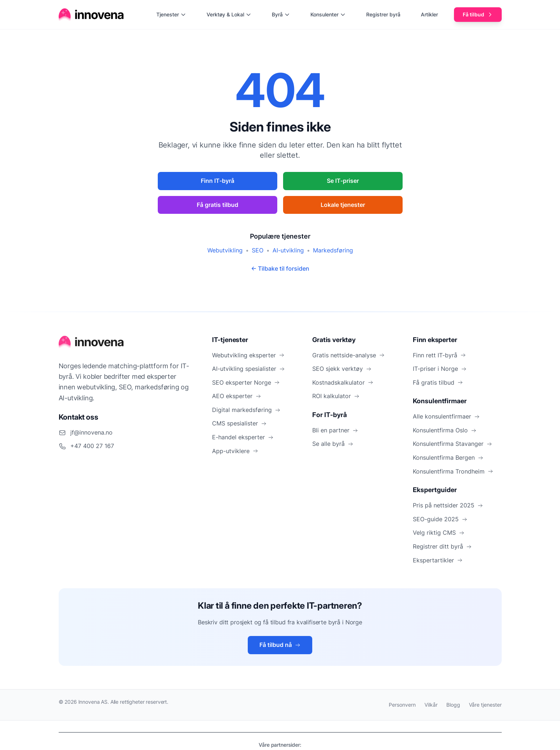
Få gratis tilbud (218, 205)
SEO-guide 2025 (440, 519)
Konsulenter (328, 14)
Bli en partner (335, 430)
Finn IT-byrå (218, 181)
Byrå (281, 14)
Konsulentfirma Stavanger (453, 444)
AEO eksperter (237, 396)
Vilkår (431, 705)
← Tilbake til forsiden (280, 268)
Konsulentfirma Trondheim (453, 471)
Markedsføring (333, 250)
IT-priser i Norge (440, 369)
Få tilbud (478, 14)
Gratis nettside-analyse (348, 355)
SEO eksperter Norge (246, 382)
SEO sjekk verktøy (342, 369)
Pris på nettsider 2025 (448, 505)
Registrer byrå (383, 14)
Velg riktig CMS (439, 533)
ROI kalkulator (336, 396)
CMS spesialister (239, 423)
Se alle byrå (333, 444)
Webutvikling (225, 250)
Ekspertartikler (438, 560)
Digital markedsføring (246, 410)
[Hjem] (91, 15)
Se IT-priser (343, 181)
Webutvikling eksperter (248, 355)
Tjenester (171, 14)
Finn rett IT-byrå (439, 355)
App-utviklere (235, 451)
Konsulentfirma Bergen (448, 458)
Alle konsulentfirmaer (446, 416)
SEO (258, 250)
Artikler (429, 14)
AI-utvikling (288, 250)
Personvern (402, 705)
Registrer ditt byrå (442, 546)
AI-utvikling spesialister (248, 369)
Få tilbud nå (280, 645)
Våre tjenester (485, 705)
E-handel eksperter (243, 437)
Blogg (453, 705)
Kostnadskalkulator (343, 382)
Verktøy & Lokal (229, 14)
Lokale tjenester (343, 205)
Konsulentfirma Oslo (445, 430)
